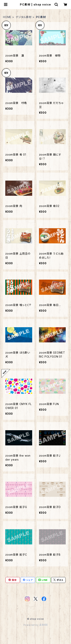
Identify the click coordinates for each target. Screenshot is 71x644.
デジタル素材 (24, 17)
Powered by (36, 625)
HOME (7, 17)
